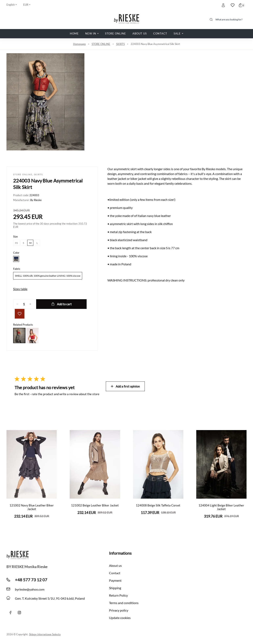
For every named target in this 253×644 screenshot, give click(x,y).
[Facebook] (10, 613)
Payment (115, 580)
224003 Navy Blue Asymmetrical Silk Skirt (155, 44)
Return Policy (118, 595)
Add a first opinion (125, 386)
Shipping (115, 588)
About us (115, 565)
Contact (115, 573)
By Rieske (36, 200)
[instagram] (19, 613)
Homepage (79, 44)
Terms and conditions (124, 603)
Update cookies (120, 618)
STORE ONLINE (101, 44)
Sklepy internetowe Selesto (45, 634)
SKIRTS (120, 44)
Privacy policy (119, 610)
